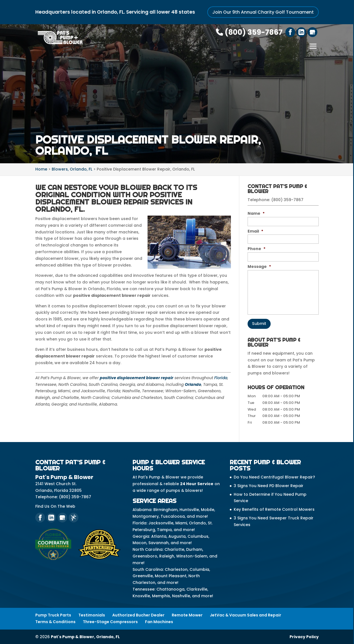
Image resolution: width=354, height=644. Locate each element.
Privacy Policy (304, 636)
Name (256, 213)
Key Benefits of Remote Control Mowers (274, 509)
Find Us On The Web (55, 506)
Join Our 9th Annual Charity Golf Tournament (263, 12)
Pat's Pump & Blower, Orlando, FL (85, 636)
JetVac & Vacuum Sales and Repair (245, 615)
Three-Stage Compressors (110, 621)
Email (255, 231)
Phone (256, 249)
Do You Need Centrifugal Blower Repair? (274, 477)
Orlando (193, 384)
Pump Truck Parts (53, 615)
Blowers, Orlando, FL (72, 169)
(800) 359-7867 (249, 32)
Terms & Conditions (55, 621)
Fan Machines (159, 621)
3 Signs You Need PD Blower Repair (269, 485)
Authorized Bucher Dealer (138, 615)
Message (259, 267)
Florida (221, 377)
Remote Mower (187, 615)
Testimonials (92, 615)
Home (41, 169)
